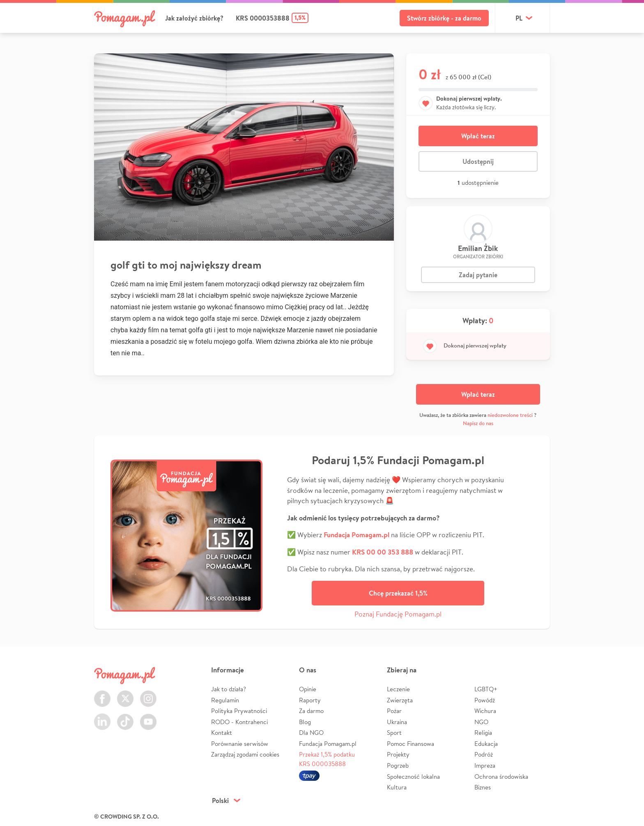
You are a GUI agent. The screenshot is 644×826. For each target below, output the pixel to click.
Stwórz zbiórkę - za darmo (444, 18)
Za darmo (311, 711)
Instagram (148, 694)
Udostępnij (478, 161)
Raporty (310, 700)
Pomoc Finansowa (411, 744)
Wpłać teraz (478, 136)
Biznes (483, 787)
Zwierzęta (400, 700)
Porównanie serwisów (240, 744)
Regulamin (225, 700)
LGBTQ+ (486, 689)
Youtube (148, 717)
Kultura (397, 787)
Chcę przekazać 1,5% (398, 593)
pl (519, 18)
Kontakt (222, 733)
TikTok (125, 717)
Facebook (102, 694)
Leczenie (398, 689)
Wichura (485, 711)
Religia (483, 733)
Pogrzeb (398, 765)
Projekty (398, 754)
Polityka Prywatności (239, 711)
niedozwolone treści (510, 415)
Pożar (394, 711)
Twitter (125, 694)
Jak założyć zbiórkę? (194, 18)
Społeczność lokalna (413, 777)
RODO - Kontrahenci (239, 722)
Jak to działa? (229, 689)
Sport (394, 733)
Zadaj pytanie (478, 275)
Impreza (485, 765)
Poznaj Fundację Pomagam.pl (398, 614)
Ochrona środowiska (501, 777)
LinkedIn (102, 717)
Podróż (484, 754)
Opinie (308, 689)
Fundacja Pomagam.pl (328, 744)
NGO (481, 722)
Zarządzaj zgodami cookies (245, 754)
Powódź (485, 700)
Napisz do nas (478, 423)
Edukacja (486, 744)
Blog (305, 722)
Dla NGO (311, 733)
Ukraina (397, 722)
